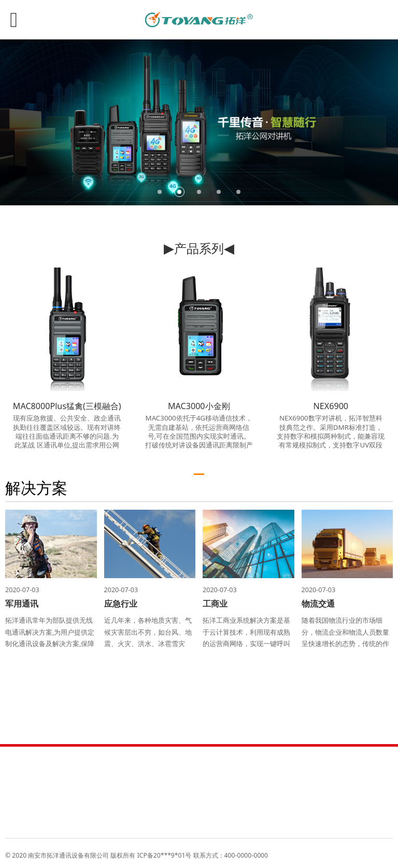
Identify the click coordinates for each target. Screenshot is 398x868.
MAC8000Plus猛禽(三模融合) (67, 406)
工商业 (215, 604)
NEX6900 (331, 406)
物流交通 (318, 604)
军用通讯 (22, 604)
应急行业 (121, 604)
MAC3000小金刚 (199, 406)
